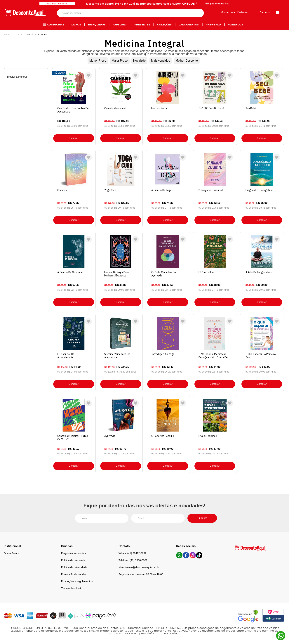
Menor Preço (98, 61)
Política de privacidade (74, 567)
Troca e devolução (72, 588)
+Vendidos (236, 25)
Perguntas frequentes (74, 553)
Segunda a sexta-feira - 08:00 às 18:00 (141, 574)
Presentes (142, 25)
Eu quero (202, 518)
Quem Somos (12, 553)
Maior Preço (120, 61)
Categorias (56, 25)
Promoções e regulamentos (77, 581)
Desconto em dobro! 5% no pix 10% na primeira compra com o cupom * (142, 4)
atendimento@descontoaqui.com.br (139, 567)
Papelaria (120, 25)
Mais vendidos (161, 61)
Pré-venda (213, 25)
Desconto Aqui (7, 34)
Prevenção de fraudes (74, 574)
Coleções (164, 25)
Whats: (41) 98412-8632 (132, 553)
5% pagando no (217, 4)
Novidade (140, 61)
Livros (76, 25)
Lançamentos (189, 25)
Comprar (74, 138)
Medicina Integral (37, 34)
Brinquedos (97, 25)
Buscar (198, 13)
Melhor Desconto (187, 61)
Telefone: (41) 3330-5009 (133, 560)
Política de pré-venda (73, 560)
